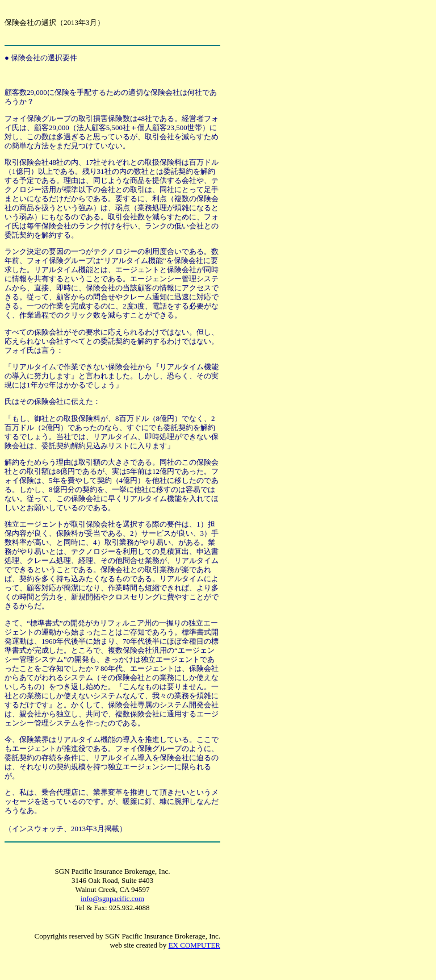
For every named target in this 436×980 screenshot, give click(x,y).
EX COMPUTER (194, 945)
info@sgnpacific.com (112, 898)
